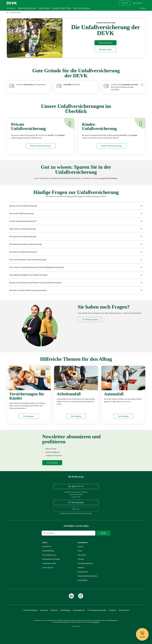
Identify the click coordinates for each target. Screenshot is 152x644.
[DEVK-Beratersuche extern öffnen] (106, 49)
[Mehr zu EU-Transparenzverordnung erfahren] (97, 610)
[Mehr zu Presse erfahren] (80, 551)
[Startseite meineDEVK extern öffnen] (138, 3)
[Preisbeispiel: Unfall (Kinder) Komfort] (128, 135)
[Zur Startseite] (8, 12)
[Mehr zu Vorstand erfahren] (81, 559)
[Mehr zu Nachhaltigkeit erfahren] (83, 580)
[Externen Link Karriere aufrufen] (80, 547)
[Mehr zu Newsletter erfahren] (52, 463)
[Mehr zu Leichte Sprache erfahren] (48, 568)
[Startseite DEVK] (12, 3)
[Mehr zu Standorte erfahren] (81, 568)
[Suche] (56, 533)
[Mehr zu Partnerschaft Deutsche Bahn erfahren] (88, 576)
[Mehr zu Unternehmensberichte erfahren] (85, 563)
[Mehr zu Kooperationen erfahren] (83, 572)
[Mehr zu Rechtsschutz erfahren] (51, 559)
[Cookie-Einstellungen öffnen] (30, 610)
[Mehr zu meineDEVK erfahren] (47, 547)
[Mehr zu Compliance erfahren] (112, 610)
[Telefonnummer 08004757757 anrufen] (76, 486)
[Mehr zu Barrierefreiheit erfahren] (124, 610)
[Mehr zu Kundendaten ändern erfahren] (49, 563)
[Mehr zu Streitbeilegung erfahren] (65, 610)
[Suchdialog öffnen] (125, 3)
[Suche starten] (103, 533)
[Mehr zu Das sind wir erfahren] (82, 555)
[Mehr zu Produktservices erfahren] (49, 555)
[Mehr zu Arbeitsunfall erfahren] (76, 416)
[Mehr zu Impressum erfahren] (54, 610)
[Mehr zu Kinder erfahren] (111, 146)
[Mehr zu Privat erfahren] (41, 146)
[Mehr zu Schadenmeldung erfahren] (48, 551)
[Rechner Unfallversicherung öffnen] (106, 43)
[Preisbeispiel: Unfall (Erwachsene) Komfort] (56, 135)
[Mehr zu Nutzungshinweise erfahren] (79, 610)
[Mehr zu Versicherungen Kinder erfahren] (29, 416)
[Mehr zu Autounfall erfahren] (123, 416)
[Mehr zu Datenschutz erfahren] (44, 610)
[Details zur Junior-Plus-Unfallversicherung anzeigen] (142, 85)
